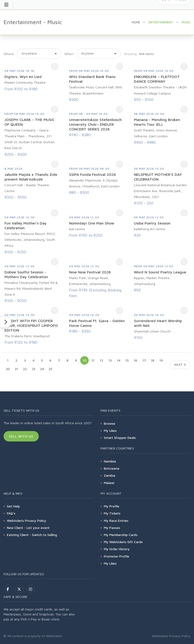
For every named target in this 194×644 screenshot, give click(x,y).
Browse (110, 423)
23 (33, 369)
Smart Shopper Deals (120, 438)
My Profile (112, 506)
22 (25, 369)
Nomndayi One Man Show (92, 223)
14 (119, 360)
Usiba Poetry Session (152, 223)
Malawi (109, 483)
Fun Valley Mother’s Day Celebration (26, 225)
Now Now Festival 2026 (90, 272)
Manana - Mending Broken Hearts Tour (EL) (157, 122)
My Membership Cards (121, 535)
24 (42, 369)
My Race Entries (116, 521)
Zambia (110, 475)
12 (101, 360)
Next (180, 365)
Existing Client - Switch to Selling (32, 535)
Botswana (112, 468)
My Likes (110, 430)
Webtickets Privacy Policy (26, 521)
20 (8, 369)
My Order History (117, 549)
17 (144, 360)
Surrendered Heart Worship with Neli (158, 323)
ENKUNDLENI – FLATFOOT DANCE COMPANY (157, 79)
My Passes (112, 528)
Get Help (13, 506)
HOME (136, 22)
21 (16, 369)
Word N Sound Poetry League (160, 272)
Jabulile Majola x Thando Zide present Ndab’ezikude (31, 177)
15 (127, 360)
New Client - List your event (28, 528)
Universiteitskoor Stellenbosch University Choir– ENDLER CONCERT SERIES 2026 (95, 124)
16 (136, 360)
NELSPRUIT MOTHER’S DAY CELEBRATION (158, 177)
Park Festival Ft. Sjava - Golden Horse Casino (97, 323)
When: (69, 54)
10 (85, 360)
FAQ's (11, 513)
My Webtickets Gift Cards (123, 542)
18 (153, 360)
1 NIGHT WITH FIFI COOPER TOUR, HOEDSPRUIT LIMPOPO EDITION (31, 325)
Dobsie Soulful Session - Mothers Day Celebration (26, 274)
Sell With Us (21, 436)
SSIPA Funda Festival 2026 (93, 174)
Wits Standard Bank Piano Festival (92, 79)
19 (161, 360)
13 (110, 360)
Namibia (110, 461)
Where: (9, 54)
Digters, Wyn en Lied (23, 77)
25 (50, 369)
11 (93, 360)
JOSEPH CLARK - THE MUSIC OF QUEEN (30, 122)
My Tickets (112, 513)
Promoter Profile (117, 556)
